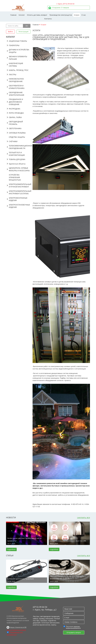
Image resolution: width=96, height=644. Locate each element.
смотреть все (84, 517)
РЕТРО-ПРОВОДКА (16, 113)
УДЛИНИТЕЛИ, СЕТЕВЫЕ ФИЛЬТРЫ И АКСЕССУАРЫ (19, 169)
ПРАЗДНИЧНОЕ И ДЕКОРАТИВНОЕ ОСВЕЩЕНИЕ (16, 102)
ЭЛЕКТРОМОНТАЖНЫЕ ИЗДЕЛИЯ (18, 199)
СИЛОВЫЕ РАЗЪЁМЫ (17, 133)
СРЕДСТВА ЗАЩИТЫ (17, 137)
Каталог (22, 15)
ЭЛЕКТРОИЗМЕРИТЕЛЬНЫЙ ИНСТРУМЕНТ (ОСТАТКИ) (20, 192)
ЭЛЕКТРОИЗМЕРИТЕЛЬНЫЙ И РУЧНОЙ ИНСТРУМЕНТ (20, 186)
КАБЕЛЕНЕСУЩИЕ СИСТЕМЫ (16, 65)
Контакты (48, 19)
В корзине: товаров (61, 8)
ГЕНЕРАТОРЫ (14, 45)
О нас (84, 15)
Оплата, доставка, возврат (37, 15)
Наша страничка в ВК (18, 627)
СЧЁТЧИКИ (13, 141)
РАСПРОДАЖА (15, 109)
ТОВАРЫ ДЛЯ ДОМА (17, 159)
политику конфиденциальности (73, 627)
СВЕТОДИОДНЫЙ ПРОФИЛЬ (16, 123)
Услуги (77, 15)
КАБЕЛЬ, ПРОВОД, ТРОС (19, 70)
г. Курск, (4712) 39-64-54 (65, 4)
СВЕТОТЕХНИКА (15, 128)
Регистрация (23, 32)
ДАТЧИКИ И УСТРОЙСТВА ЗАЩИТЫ (19, 51)
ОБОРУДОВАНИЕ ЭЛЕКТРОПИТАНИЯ (17, 94)
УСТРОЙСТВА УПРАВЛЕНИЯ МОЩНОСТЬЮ (15, 177)
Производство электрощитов (61, 15)
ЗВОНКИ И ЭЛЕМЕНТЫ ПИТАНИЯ (18, 58)
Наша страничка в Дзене (16, 630)
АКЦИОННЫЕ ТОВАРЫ (18, 41)
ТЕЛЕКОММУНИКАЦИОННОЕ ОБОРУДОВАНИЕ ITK (20, 147)
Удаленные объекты (17, 164)
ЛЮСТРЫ (13, 75)
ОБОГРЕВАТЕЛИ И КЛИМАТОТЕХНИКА (17, 87)
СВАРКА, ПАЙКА (15, 117)
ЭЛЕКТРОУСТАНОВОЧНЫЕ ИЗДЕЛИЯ (19, 206)
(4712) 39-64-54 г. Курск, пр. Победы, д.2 (45, 608)
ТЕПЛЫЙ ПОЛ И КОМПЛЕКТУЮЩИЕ (17, 154)
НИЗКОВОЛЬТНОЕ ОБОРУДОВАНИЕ (16, 80)
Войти (10, 32)
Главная (13, 15)
